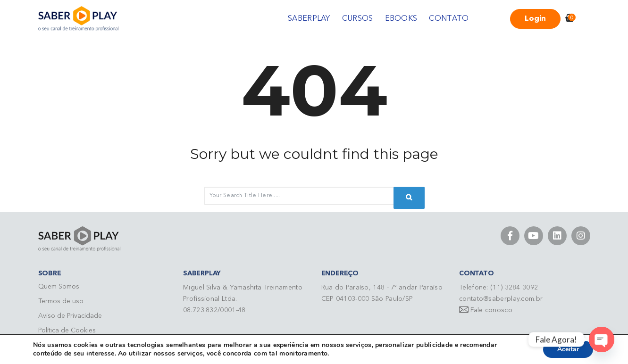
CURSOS (358, 19)
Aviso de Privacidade (70, 316)
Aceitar (568, 349)
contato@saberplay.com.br (501, 299)
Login (535, 19)
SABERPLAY (309, 19)
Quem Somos (59, 287)
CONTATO (449, 19)
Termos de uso (61, 301)
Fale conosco (491, 310)
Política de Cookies (67, 331)
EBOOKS (401, 19)
